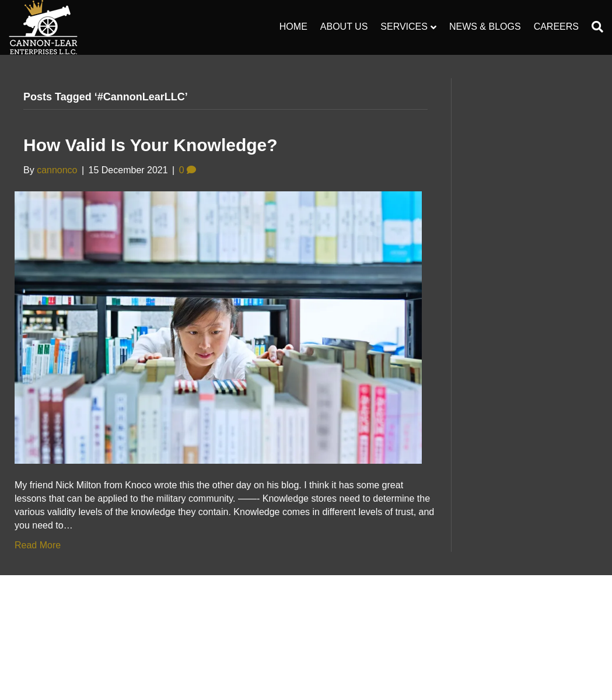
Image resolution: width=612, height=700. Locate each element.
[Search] (594, 27)
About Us (344, 27)
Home (293, 27)
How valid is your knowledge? (151, 145)
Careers (556, 27)
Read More (38, 545)
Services (404, 27)
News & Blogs (485, 27)
